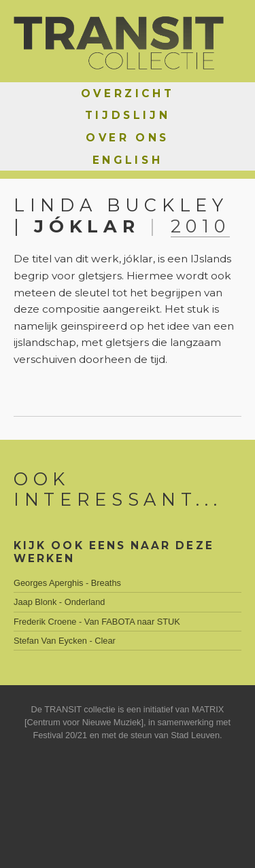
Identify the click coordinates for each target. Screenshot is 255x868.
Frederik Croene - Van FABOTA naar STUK (97, 622)
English (128, 160)
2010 (201, 226)
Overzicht (128, 93)
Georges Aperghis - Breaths (67, 583)
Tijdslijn (128, 115)
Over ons (128, 138)
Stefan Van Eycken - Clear (65, 641)
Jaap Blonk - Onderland (59, 602)
